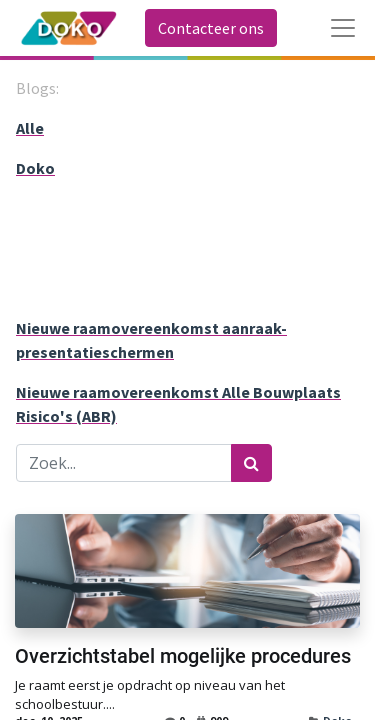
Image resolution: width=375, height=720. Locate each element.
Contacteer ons (211, 28)
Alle (30, 128)
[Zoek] (251, 463)
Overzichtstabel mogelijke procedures (183, 656)
